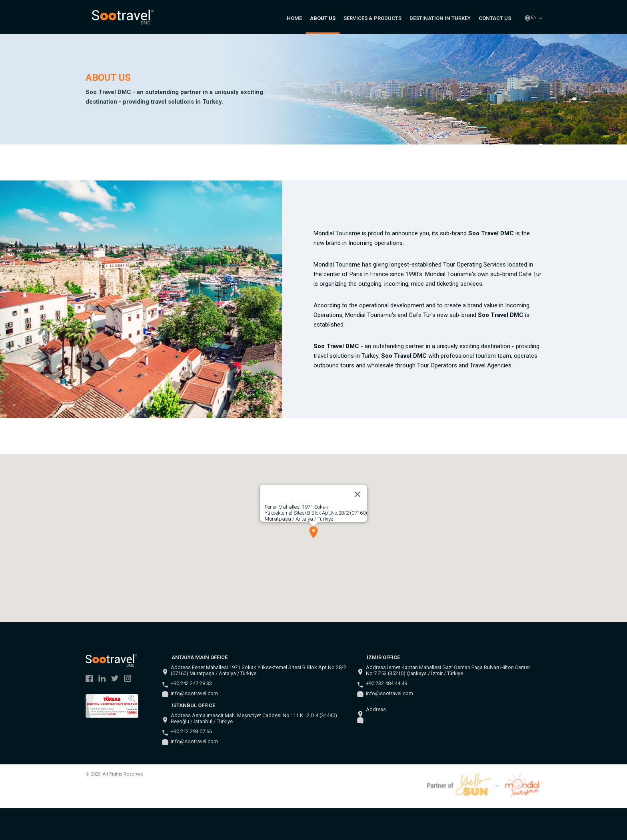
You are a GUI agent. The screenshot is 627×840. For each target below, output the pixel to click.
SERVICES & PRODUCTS (372, 18)
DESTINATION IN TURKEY (440, 18)
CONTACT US (495, 18)
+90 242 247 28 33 (191, 683)
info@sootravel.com (194, 693)
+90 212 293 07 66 (191, 731)
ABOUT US (323, 18)
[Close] (357, 494)
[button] (313, 532)
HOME (294, 18)
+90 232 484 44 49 (386, 683)
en (534, 17)
